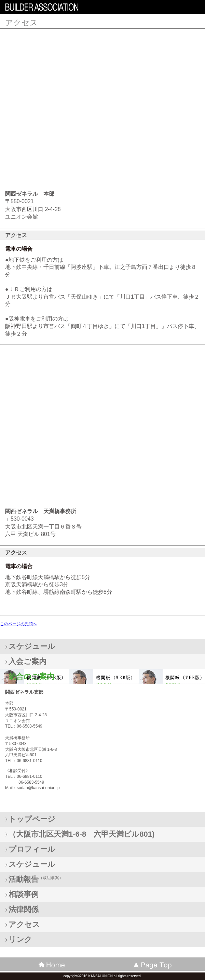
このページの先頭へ (18, 624)
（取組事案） (36, 879)
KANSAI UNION (55, 8)
